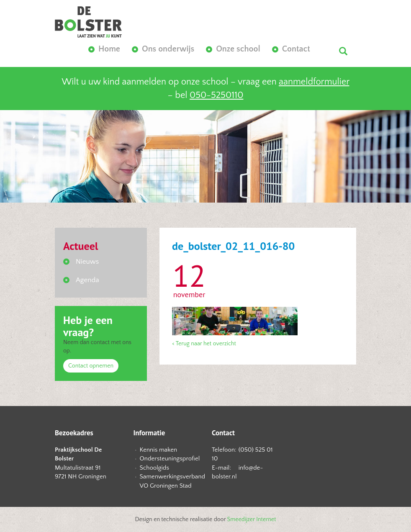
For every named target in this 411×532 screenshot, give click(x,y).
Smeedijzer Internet (252, 519)
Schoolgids (155, 468)
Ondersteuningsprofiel (170, 459)
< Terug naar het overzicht (204, 344)
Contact (296, 49)
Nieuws (87, 262)
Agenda (87, 280)
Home (109, 49)
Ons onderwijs (168, 49)
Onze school (238, 49)
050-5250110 (216, 95)
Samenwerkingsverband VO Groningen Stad (170, 481)
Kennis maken (159, 450)
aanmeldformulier (314, 82)
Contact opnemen (91, 366)
